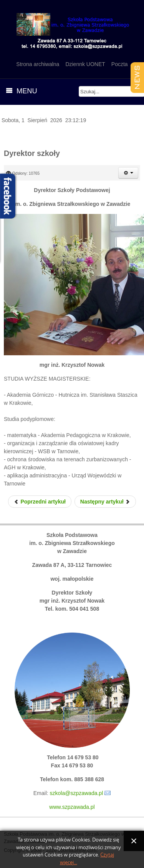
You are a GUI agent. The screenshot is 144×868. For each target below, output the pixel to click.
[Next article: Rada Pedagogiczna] (105, 502)
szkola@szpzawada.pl (77, 793)
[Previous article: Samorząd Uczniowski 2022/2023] (40, 502)
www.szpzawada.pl (72, 807)
